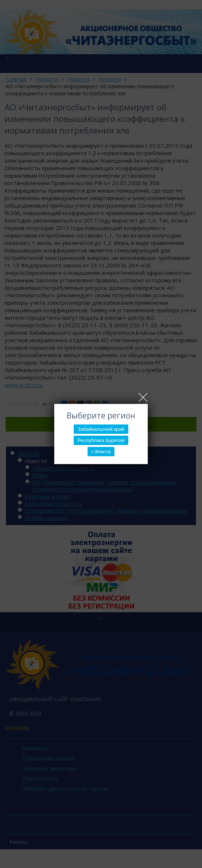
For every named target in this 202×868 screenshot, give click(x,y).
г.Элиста (101, 452)
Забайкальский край (101, 429)
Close (143, 397)
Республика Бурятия (101, 440)
